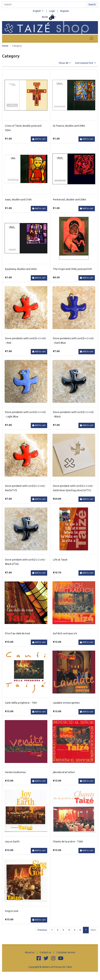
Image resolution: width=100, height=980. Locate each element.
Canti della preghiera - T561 (21, 703)
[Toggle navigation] (91, 38)
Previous (42, 930)
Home (5, 46)
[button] (49, 17)
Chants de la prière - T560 (68, 841)
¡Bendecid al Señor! (64, 772)
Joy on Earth (12, 841)
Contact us (45, 952)
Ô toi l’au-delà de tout (18, 633)
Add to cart (39, 139)
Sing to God (12, 911)
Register (65, 11)
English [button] (37, 11)
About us (30, 952)
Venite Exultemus (15, 772)
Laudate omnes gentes (66, 703)
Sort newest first (84, 63)
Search (92, 4)
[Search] (44, 5)
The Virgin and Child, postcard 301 (72, 269)
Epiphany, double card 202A (21, 269)
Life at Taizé (60, 560)
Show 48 (64, 63)
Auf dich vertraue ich (65, 633)
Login (52, 11)
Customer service (66, 952)
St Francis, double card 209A (69, 126)
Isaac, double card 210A (18, 199)
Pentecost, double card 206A (69, 199)
